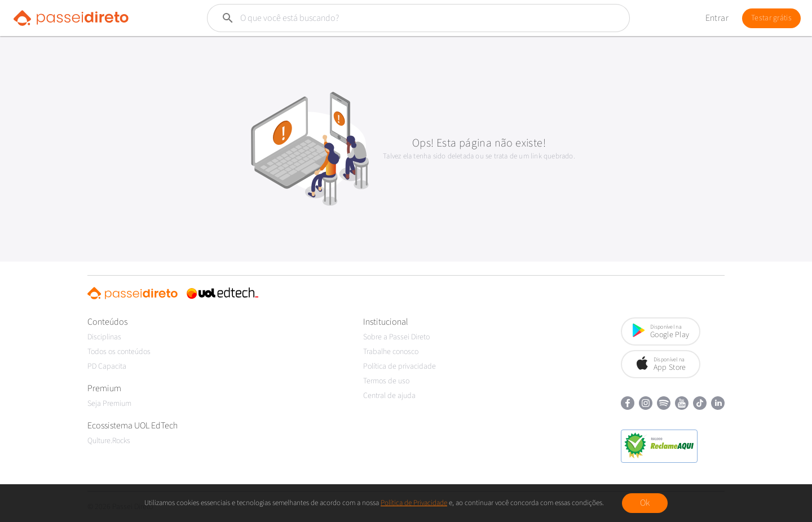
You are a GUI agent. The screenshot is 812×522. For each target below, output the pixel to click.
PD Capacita (107, 366)
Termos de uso (386, 381)
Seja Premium (109, 404)
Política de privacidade (400, 366)
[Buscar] (392, 18)
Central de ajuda (389, 396)
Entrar (717, 18)
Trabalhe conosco (391, 352)
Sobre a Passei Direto (396, 337)
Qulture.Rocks (109, 441)
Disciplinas (104, 337)
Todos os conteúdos (119, 352)
